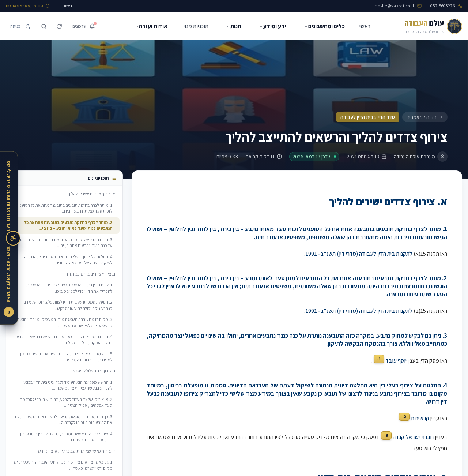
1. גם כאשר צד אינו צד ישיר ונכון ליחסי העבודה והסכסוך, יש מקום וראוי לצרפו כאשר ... (63, 465)
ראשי (365, 26)
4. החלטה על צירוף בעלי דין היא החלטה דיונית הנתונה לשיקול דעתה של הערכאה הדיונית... (68, 260)
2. (404, 417)
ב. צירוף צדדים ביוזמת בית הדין (89, 274)
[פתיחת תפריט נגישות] (13, 238)
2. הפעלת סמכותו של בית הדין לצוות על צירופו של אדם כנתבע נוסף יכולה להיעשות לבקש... (68, 305)
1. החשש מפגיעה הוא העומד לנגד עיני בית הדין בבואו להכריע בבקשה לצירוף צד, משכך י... (68, 385)
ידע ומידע (273, 26)
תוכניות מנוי (196, 26)
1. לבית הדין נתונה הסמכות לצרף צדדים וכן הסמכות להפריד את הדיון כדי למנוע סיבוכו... (69, 288)
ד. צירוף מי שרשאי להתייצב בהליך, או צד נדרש (77, 451)
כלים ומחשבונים (324, 26)
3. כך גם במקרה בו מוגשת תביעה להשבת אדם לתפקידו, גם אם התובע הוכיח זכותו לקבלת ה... (64, 420)
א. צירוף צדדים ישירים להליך (92, 194)
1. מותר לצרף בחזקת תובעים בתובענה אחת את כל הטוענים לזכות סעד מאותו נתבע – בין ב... (64, 208)
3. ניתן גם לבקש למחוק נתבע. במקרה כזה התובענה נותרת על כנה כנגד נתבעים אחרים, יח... (64, 243)
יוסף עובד (396, 361)
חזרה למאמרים (425, 117)
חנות (234, 26)
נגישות (68, 6)
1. (379, 359)
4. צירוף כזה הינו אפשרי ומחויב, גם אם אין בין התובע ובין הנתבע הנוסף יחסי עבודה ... (66, 437)
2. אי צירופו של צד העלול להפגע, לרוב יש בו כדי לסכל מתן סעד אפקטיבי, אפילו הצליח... (65, 402)
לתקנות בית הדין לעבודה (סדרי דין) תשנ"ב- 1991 (359, 254)
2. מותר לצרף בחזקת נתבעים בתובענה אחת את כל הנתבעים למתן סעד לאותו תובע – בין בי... (63, 225)
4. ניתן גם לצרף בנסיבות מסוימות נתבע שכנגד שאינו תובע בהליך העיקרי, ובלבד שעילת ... (64, 340)
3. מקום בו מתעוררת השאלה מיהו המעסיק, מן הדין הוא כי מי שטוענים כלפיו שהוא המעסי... (64, 322)
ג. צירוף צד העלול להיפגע (94, 371)
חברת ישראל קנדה (413, 437)
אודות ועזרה (151, 26)
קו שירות (420, 418)
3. (386, 435)
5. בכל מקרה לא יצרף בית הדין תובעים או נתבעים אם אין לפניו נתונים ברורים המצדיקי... (66, 357)
